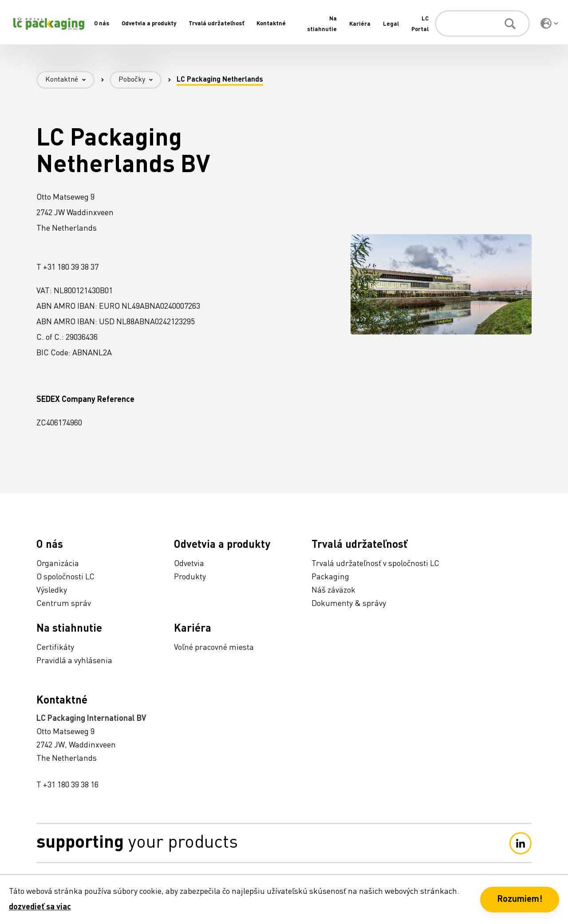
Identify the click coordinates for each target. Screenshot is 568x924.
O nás (102, 24)
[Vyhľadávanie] (482, 24)
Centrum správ (64, 604)
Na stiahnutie (69, 629)
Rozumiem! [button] (520, 900)
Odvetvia (189, 564)
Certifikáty (55, 648)
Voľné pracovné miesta (214, 648)
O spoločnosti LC (65, 577)
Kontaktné (271, 24)
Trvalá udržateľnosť (216, 24)
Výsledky (52, 590)
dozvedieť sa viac (40, 907)
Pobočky (140, 80)
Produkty (190, 577)
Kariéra (360, 24)
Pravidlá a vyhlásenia (74, 661)
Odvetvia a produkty (149, 24)
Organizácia (58, 564)
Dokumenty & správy (349, 604)
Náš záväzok (333, 590)
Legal (391, 24)
